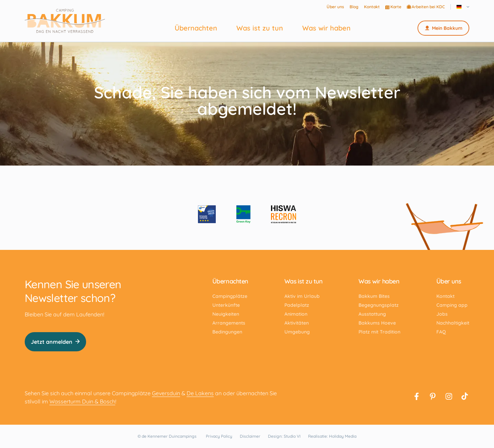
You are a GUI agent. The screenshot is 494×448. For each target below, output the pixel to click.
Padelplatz (297, 305)
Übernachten (196, 28)
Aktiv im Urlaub (302, 296)
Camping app (452, 305)
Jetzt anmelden (55, 342)
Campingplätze (230, 296)
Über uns (335, 7)
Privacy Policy (219, 436)
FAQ (441, 332)
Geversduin (166, 393)
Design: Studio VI (284, 436)
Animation (296, 314)
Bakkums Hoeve (377, 323)
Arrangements (229, 323)
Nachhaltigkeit (453, 323)
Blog (354, 7)
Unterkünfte (226, 305)
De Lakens (200, 393)
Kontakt (372, 7)
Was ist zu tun (260, 28)
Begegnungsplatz (379, 305)
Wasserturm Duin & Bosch (82, 401)
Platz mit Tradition (379, 332)
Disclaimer (250, 436)
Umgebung (297, 332)
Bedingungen (227, 332)
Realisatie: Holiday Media (332, 436)
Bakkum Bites (374, 296)
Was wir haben (326, 28)
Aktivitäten (297, 323)
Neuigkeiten (226, 314)
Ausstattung (372, 314)
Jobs (442, 314)
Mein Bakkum (443, 28)
